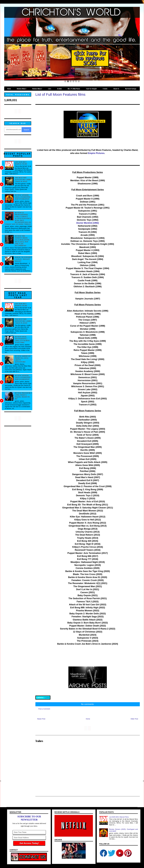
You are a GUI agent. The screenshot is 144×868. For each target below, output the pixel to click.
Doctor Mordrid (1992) (88, 223)
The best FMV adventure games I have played (23, 180)
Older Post (134, 719)
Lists (47, 698)
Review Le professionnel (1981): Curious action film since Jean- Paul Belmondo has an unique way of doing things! (18, 218)
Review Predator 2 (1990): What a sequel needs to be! (23, 396)
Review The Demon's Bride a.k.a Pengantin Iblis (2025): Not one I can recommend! (22, 241)
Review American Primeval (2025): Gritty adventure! (23, 359)
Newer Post (41, 719)
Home (88, 719)
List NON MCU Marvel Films (21, 163)
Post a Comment (44, 709)
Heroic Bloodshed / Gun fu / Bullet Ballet (23, 259)
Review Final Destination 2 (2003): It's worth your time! (22, 340)
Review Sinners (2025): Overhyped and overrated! (23, 197)
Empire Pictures (96, 153)
